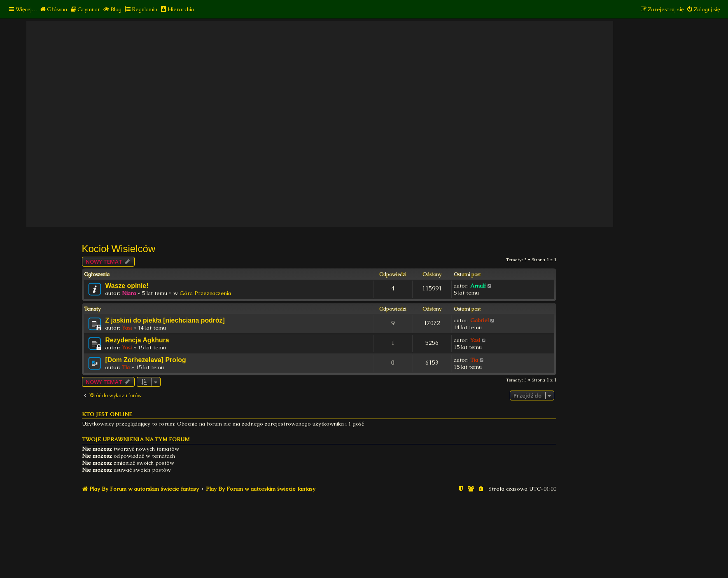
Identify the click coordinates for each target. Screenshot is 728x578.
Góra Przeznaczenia (205, 293)
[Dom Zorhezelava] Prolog (146, 360)
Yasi (127, 328)
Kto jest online (107, 414)
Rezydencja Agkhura (137, 340)
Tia (126, 367)
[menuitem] (53, 9)
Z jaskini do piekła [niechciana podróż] (165, 320)
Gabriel (479, 320)
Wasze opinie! (127, 286)
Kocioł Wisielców (119, 249)
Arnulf (478, 286)
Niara (129, 293)
